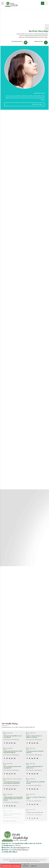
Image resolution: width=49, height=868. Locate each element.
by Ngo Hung (17, 740)
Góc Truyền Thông (9, 733)
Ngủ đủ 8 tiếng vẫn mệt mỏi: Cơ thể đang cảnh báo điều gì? (13, 752)
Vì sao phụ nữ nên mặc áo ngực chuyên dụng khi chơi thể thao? (12, 782)
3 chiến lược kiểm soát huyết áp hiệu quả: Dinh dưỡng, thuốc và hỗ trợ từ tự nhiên (13, 799)
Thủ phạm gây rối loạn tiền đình (35, 812)
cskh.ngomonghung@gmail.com (20, 848)
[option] (24, 28)
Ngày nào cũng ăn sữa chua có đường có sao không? (34, 737)
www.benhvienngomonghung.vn (19, 850)
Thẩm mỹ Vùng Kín (18, 779)
